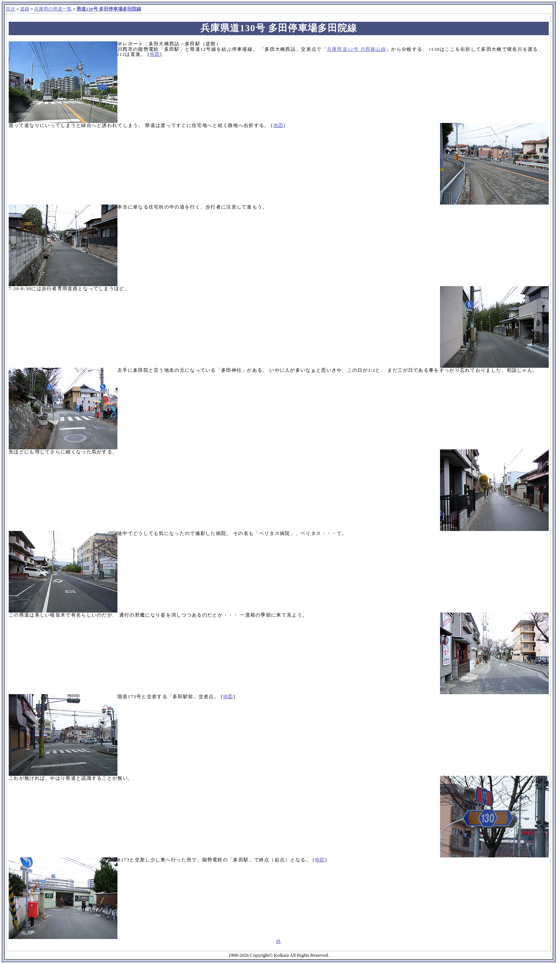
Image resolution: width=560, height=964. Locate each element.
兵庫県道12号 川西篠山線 (356, 49)
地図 (155, 54)
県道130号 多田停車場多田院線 (109, 9)
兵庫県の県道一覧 (53, 9)
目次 (11, 9)
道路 (25, 9)
